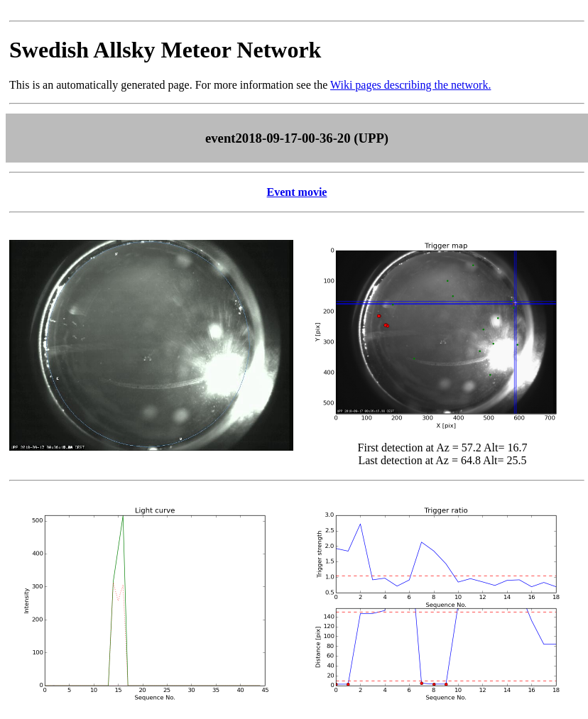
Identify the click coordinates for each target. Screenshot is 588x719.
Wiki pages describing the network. (410, 85)
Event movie (297, 192)
